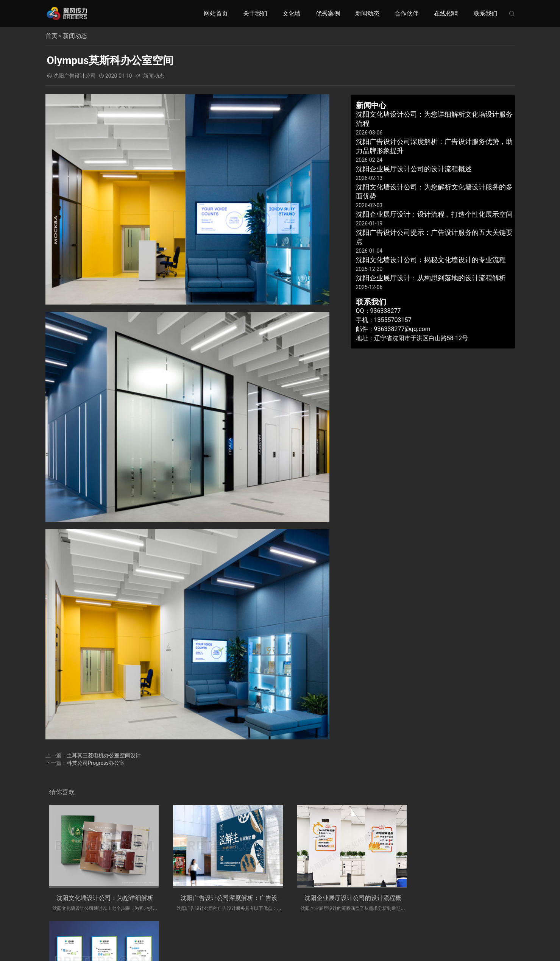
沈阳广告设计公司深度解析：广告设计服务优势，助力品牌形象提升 (265, 898)
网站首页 (216, 13)
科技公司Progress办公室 (96, 763)
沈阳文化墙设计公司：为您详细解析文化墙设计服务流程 (132, 898)
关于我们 (255, 13)
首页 (51, 36)
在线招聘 (446, 13)
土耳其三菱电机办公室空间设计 (104, 755)
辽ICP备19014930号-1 (341, 941)
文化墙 (292, 13)
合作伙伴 (407, 13)
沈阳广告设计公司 (75, 76)
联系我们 (485, 13)
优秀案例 (328, 13)
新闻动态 (367, 13)
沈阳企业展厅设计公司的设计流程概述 (343, 898)
